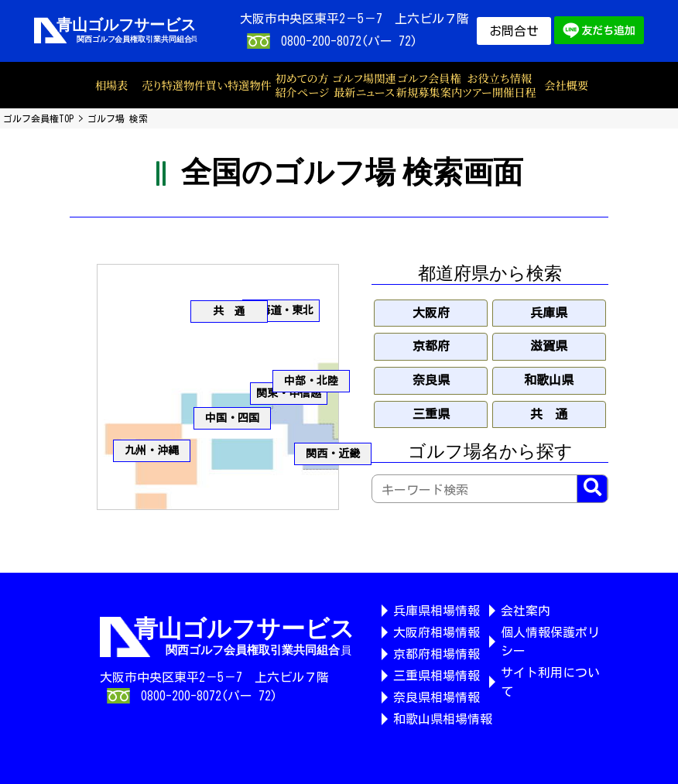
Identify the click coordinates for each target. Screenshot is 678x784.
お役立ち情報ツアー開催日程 (499, 86)
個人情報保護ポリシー (550, 642)
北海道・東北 (281, 310)
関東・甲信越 (289, 393)
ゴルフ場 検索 (118, 118)
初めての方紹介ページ (301, 86)
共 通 (229, 311)
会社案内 (526, 611)
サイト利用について (550, 682)
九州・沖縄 (152, 450)
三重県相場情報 (437, 676)
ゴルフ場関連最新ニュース (364, 86)
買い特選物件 (238, 85)
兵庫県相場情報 (437, 611)
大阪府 (431, 313)
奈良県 (431, 380)
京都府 (431, 346)
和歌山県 (549, 380)
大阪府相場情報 (437, 632)
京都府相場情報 (437, 654)
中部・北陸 (311, 381)
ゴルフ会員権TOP (38, 118)
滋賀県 (549, 346)
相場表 (112, 85)
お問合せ (514, 31)
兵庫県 (549, 313)
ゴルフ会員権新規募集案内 (429, 86)
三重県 (431, 414)
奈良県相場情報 (437, 697)
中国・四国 (232, 418)
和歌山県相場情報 (443, 719)
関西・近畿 (333, 454)
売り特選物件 (173, 85)
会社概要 (566, 85)
